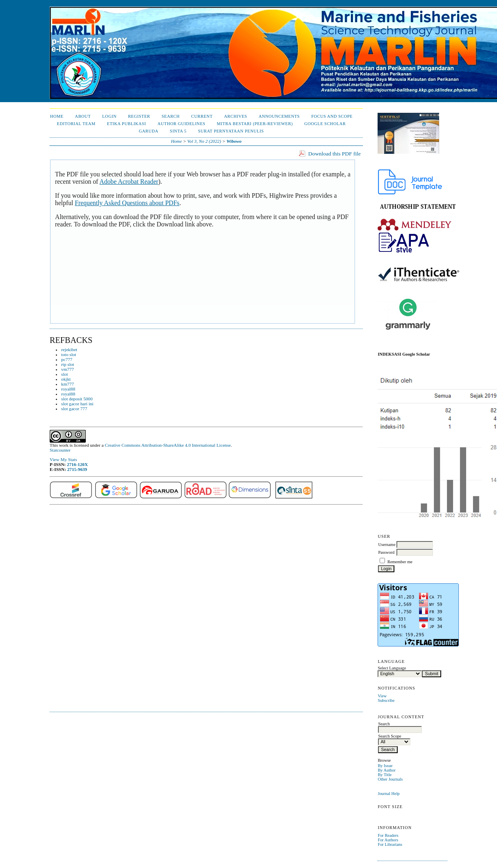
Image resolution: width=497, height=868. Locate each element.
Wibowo (234, 141)
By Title (385, 775)
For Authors (388, 840)
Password (386, 552)
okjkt (66, 379)
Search (171, 116)
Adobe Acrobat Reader (129, 182)
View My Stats (63, 459)
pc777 (67, 359)
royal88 (68, 389)
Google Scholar (325, 124)
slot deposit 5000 (77, 399)
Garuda (149, 131)
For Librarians (390, 844)
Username (387, 545)
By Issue (385, 766)
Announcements (279, 116)
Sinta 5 (178, 131)
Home (57, 116)
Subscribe (386, 700)
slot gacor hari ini (77, 404)
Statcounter (60, 450)
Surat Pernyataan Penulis (231, 131)
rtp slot (68, 364)
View (382, 696)
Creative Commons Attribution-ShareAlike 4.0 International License (168, 445)
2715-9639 (77, 469)
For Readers (388, 835)
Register (139, 116)
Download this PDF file (334, 154)
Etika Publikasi (127, 124)
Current (202, 116)
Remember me (400, 562)
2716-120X (77, 464)
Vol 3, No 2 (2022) (204, 141)
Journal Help (388, 794)
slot (64, 374)
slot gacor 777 (74, 409)
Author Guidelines (182, 124)
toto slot (69, 354)
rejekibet (69, 349)
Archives (236, 116)
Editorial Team (76, 124)
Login (109, 116)
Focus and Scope (332, 116)
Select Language (392, 668)
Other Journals (390, 779)
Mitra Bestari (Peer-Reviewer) (255, 124)
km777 (68, 384)
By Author (387, 770)
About (83, 116)
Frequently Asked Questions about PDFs (127, 203)
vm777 (68, 369)
